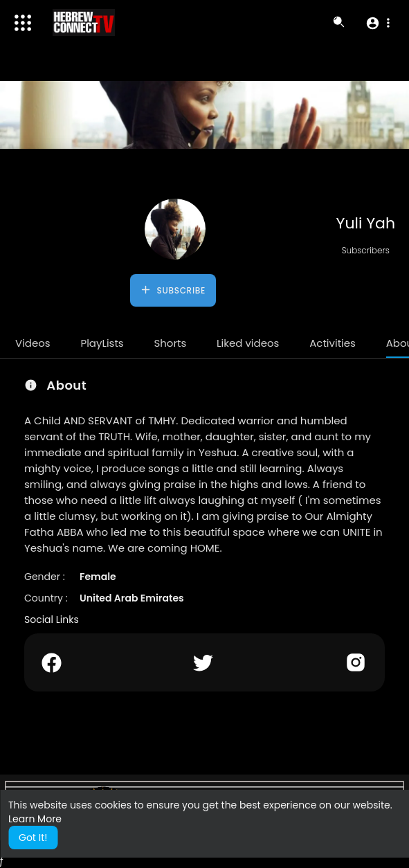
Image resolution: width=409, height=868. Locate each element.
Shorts (170, 343)
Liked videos (248, 343)
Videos (33, 343)
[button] (378, 23)
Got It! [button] (33, 838)
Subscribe (173, 290)
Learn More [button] (35, 819)
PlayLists (102, 343)
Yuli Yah (366, 223)
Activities (333, 343)
